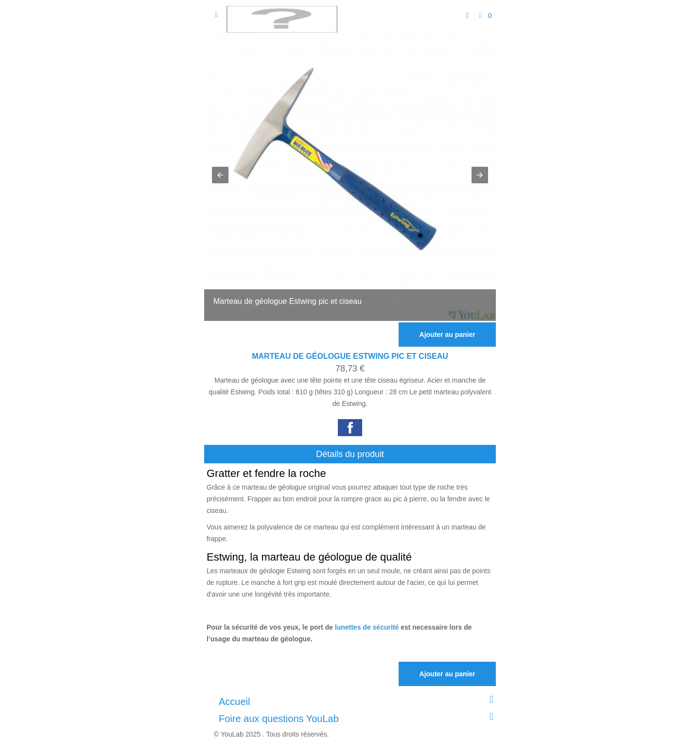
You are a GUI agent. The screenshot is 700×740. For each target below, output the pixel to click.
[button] (220, 175)
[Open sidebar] (216, 15)
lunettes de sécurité (367, 627)
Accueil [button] (359, 701)
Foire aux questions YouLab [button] (359, 718)
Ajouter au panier (447, 335)
